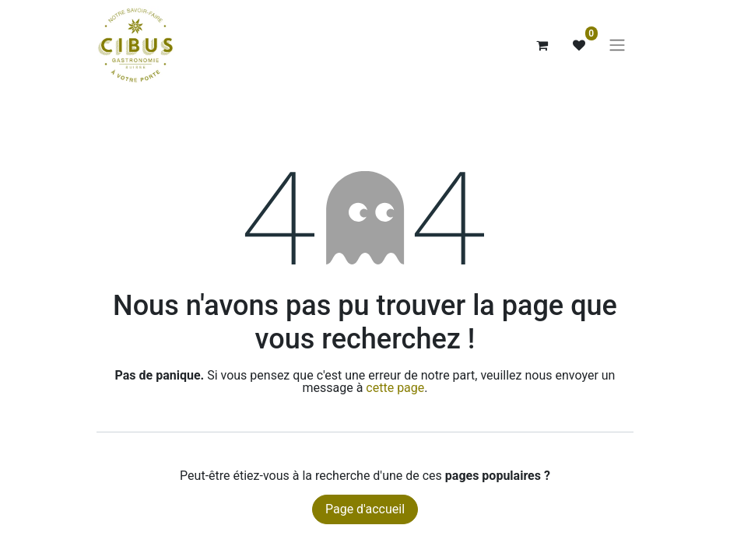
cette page (395, 388)
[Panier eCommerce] (542, 45)
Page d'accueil (365, 509)
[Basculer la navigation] (617, 45)
